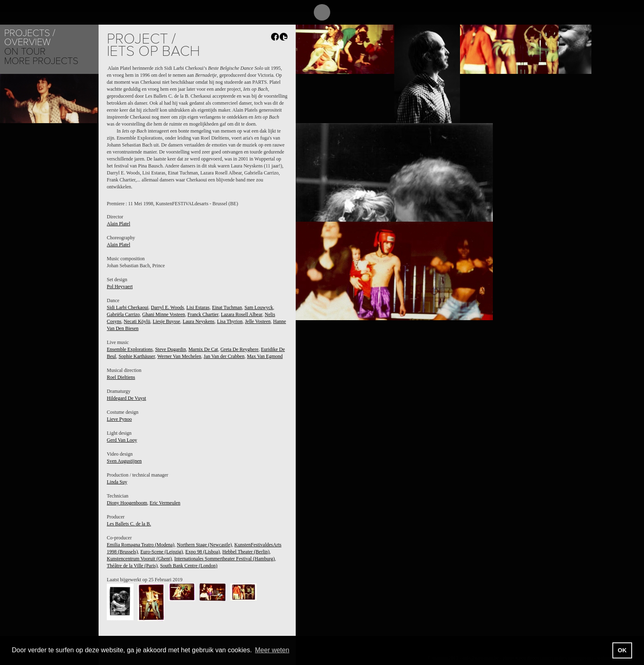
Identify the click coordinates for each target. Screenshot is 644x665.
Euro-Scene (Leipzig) (162, 552)
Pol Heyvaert (120, 287)
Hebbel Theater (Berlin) (246, 552)
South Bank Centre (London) (189, 566)
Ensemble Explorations (130, 349)
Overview (27, 42)
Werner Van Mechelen (179, 356)
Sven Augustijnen (124, 461)
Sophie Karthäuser (137, 356)
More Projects (41, 61)
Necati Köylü (137, 321)
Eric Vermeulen (165, 503)
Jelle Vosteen (258, 321)
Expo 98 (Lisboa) (202, 552)
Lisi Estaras (198, 307)
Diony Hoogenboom (127, 503)
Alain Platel (118, 224)
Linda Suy (117, 482)
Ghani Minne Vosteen (163, 314)
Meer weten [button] (272, 650)
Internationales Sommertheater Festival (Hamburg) (224, 559)
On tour (25, 52)
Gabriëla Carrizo (123, 314)
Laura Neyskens (199, 321)
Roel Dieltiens (121, 377)
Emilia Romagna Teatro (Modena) (141, 545)
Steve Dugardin (171, 349)
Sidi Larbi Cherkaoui (128, 307)
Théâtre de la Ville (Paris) (132, 566)
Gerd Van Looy (122, 440)
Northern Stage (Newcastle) (205, 545)
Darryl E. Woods (167, 307)
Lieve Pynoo (119, 419)
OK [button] (622, 650)
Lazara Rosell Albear (242, 314)
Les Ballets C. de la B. (129, 524)
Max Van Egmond (265, 356)
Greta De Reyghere (240, 349)
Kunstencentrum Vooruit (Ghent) (139, 559)
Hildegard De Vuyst (126, 398)
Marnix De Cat (203, 349)
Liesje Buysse (167, 321)
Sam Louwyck (259, 307)
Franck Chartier (203, 314)
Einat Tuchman (227, 307)
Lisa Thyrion (230, 321)
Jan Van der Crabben (224, 356)
